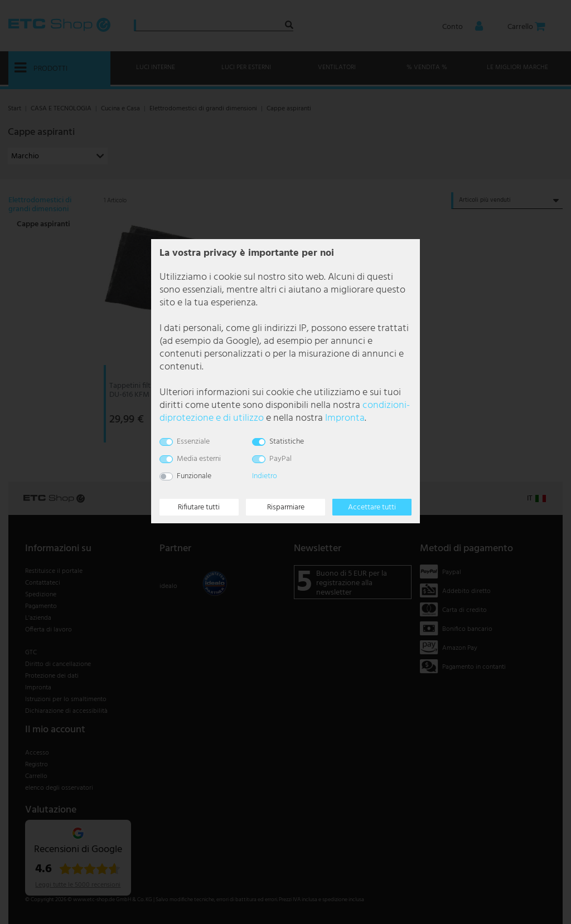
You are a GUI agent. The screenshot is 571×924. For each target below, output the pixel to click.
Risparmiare (286, 507)
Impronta (345, 418)
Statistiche (287, 442)
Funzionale (194, 476)
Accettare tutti (372, 507)
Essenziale (193, 442)
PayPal (280, 459)
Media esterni (199, 459)
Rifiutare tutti (199, 507)
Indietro (265, 476)
